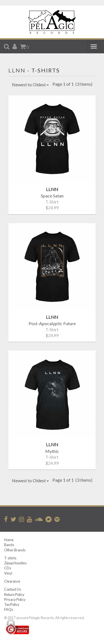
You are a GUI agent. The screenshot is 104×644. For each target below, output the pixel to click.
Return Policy (14, 595)
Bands (9, 545)
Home (9, 540)
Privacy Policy (15, 599)
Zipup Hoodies (15, 563)
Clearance (12, 581)
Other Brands (15, 550)
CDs (8, 568)
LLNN (17, 70)
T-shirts (10, 558)
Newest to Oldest (30, 84)
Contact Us (13, 589)
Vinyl (8, 573)
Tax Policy (12, 604)
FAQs (9, 609)
